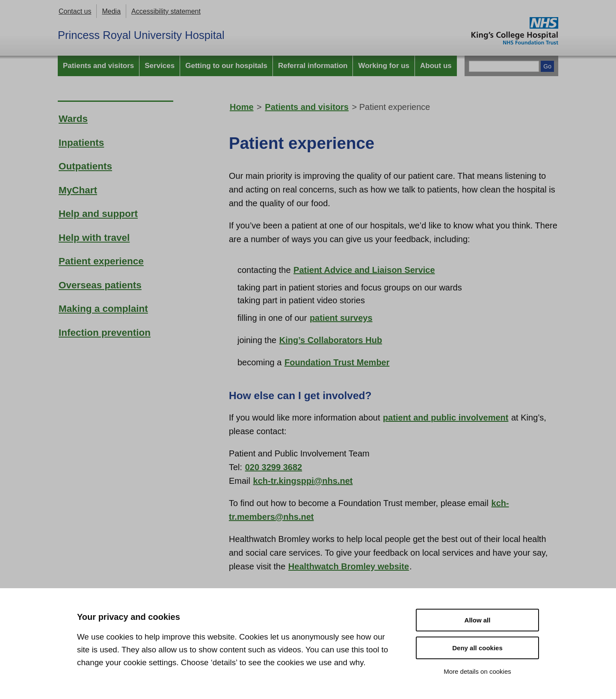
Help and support (98, 214)
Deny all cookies (477, 648)
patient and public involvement (446, 418)
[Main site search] (504, 66)
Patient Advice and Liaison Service (364, 270)
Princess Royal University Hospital (141, 35)
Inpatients (81, 143)
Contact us (75, 11)
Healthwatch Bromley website (349, 566)
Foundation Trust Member (337, 362)
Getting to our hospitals (226, 66)
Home (242, 107)
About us (436, 66)
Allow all (478, 620)
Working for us (384, 66)
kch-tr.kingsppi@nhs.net (303, 481)
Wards (73, 119)
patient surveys (341, 318)
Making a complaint (103, 309)
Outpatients (85, 166)
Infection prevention (105, 333)
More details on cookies (477, 671)
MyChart (78, 190)
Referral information (313, 66)
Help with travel (94, 238)
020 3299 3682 (274, 467)
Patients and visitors (98, 66)
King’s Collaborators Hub (331, 340)
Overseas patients (100, 285)
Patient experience (101, 261)
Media (111, 11)
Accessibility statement (166, 11)
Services (160, 66)
